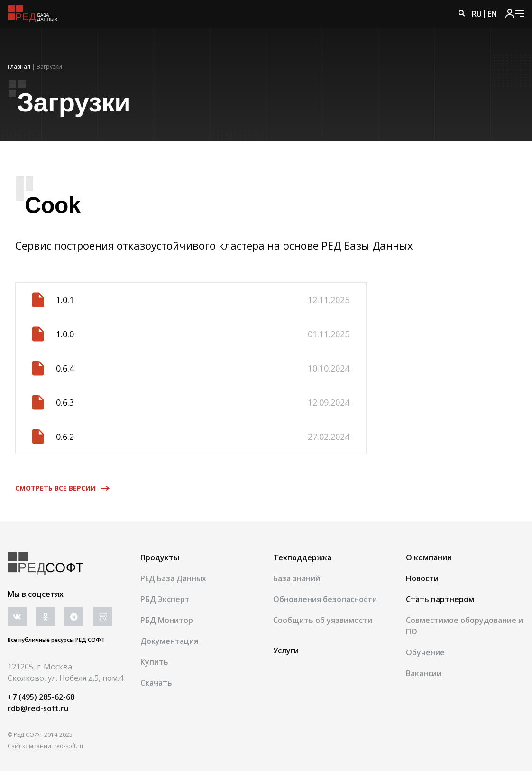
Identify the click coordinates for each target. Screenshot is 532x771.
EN (492, 14)
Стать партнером (440, 599)
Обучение (425, 652)
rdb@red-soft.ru (38, 708)
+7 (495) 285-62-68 (41, 697)
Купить (154, 662)
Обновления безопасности (325, 599)
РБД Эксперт (165, 599)
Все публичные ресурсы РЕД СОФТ (56, 640)
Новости (422, 578)
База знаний (297, 578)
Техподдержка (302, 557)
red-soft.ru (69, 746)
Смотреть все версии (59, 488)
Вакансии (424, 673)
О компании (429, 557)
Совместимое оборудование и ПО (464, 626)
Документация (169, 641)
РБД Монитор (167, 620)
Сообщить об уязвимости (323, 620)
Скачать (156, 683)
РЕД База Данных (173, 578)
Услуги (286, 650)
